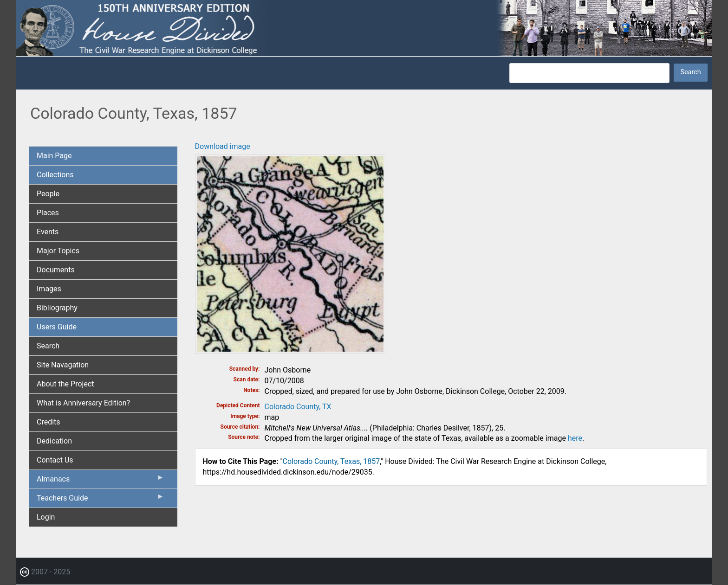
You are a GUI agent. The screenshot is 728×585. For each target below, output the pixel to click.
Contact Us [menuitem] (55, 460)
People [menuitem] (48, 194)
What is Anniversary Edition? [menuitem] (83, 403)
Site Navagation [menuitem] (63, 365)
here (575, 438)
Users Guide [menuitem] (57, 327)
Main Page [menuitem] (54, 156)
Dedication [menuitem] (54, 441)
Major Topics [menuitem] (58, 251)
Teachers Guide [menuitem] (101, 500)
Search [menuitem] (48, 346)
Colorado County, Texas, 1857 (331, 461)
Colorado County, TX (298, 407)
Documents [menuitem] (56, 270)
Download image (223, 146)
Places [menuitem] (48, 213)
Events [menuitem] (48, 232)
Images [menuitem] (49, 289)
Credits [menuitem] (49, 422)
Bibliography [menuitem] (57, 308)
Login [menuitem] (46, 517)
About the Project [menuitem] (65, 384)
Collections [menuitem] (55, 175)
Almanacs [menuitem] (101, 481)
